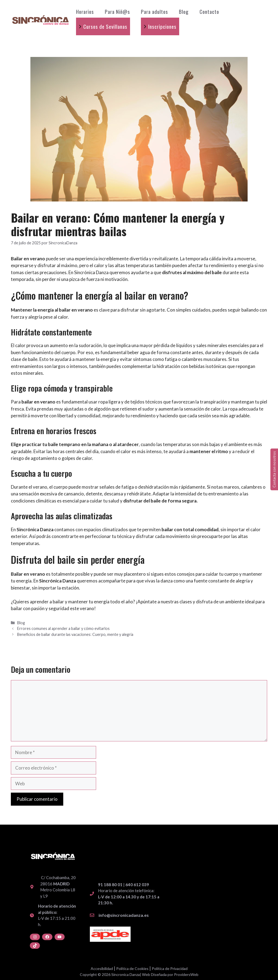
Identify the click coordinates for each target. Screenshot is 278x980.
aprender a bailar (47, 602)
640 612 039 (137, 885)
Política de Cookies (132, 968)
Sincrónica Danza (91, 272)
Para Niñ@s (117, 11)
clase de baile (24, 359)
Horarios (85, 11)
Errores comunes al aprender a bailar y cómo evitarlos (63, 628)
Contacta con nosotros (274, 469)
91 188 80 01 (110, 885)
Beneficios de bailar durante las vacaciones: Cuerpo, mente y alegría (75, 634)
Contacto (209, 11)
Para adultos (154, 11)
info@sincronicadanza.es (124, 915)
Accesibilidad (102, 968)
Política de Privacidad (170, 968)
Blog (184, 11)
